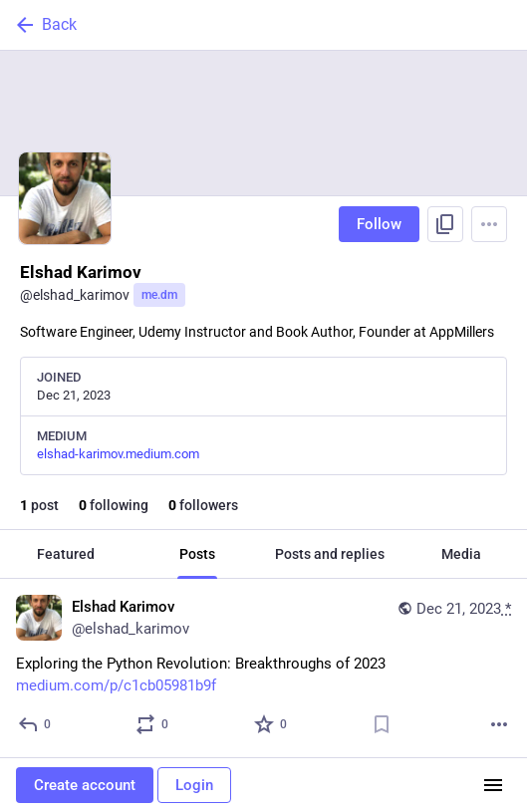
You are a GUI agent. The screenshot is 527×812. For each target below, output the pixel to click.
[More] (499, 724)
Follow (379, 224)
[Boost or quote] (153, 724)
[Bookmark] (382, 724)
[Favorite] (271, 724)
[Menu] (489, 224)
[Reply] (35, 724)
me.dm (159, 295)
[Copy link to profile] (445, 224)
